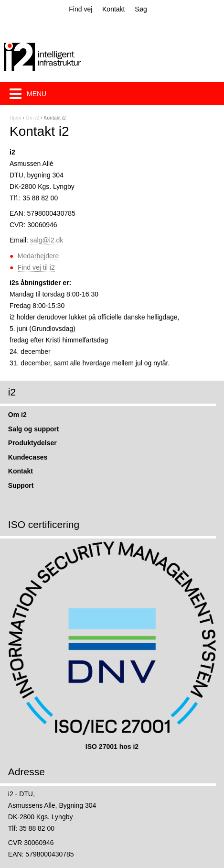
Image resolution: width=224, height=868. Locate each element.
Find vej (80, 9)
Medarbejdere (38, 256)
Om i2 (32, 118)
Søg (141, 9)
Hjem (16, 118)
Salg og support (34, 429)
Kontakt (113, 9)
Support (21, 485)
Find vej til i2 (36, 267)
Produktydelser (32, 443)
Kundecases (28, 457)
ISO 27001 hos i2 (112, 747)
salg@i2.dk (47, 240)
